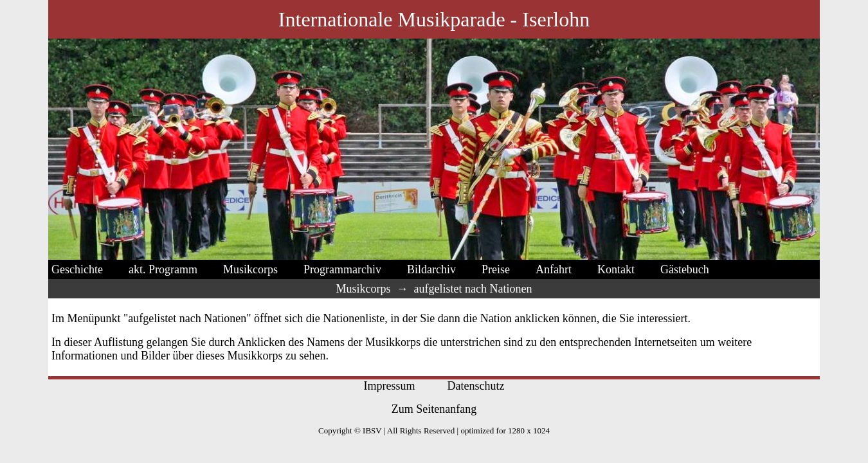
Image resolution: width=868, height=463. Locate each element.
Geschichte (77, 269)
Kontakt (616, 269)
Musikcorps (250, 269)
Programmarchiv (342, 269)
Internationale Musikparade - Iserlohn (434, 19)
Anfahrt (554, 269)
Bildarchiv (431, 269)
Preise (496, 269)
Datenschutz (476, 386)
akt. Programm (163, 269)
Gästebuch (685, 269)
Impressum (390, 386)
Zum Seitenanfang (434, 409)
